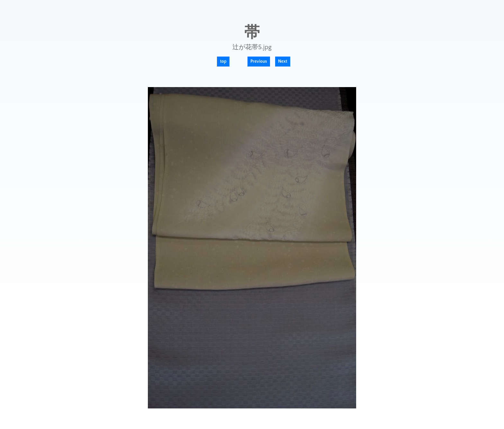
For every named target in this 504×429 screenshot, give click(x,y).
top (223, 61)
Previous (259, 61)
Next (283, 61)
